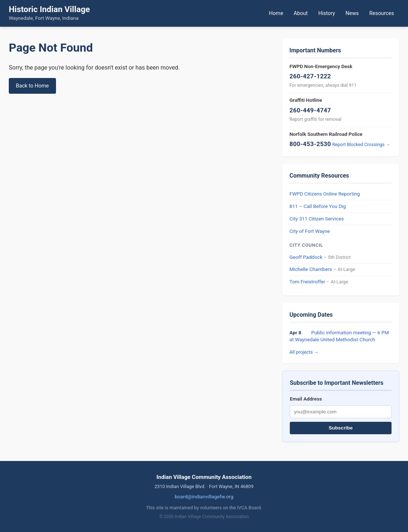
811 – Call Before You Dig (318, 206)
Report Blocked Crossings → (361, 144)
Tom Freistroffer (307, 282)
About (301, 13)
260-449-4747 (310, 110)
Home (276, 13)
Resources (381, 13)
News (352, 13)
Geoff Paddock (306, 257)
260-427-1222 (310, 76)
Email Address (306, 399)
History (327, 13)
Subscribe (341, 428)
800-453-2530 (310, 144)
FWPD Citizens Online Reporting (325, 194)
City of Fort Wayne (310, 231)
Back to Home (32, 86)
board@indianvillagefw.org (204, 496)
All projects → (304, 352)
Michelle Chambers (311, 269)
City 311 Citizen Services (317, 219)
